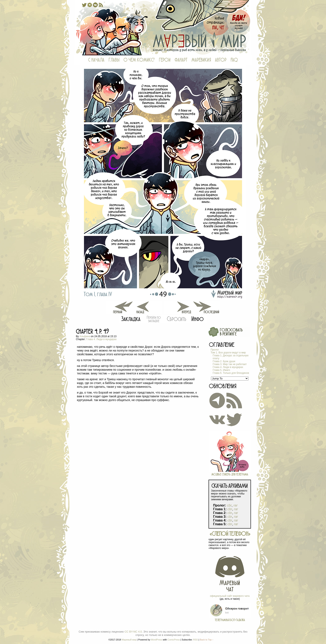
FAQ (234, 60)
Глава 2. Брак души (224, 361)
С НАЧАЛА (96, 60)
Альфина (85, 336)
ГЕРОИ (165, 60)
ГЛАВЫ (114, 60)
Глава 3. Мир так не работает (230, 364)
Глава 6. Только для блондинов (231, 373)
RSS (196, 640)
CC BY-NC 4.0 (133, 632)
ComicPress (174, 640)
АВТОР (221, 60)
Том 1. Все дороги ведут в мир (228, 353)
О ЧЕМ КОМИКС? (139, 60)
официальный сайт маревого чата (230, 596)
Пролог (215, 350)
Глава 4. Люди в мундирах (101, 339)
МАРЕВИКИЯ (201, 60)
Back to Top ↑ (207, 640)
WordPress (157, 640)
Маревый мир (163, 28)
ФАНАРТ (181, 60)
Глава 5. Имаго (221, 370)
